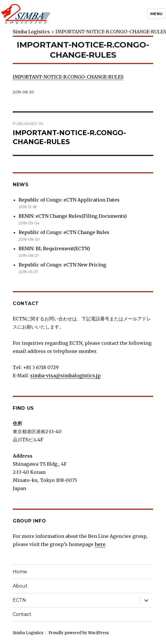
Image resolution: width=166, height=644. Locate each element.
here (100, 544)
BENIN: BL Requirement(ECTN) (54, 248)
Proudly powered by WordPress (79, 633)
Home (20, 572)
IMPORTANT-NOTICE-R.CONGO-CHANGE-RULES (68, 77)
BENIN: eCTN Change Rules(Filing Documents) (73, 216)
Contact (22, 614)
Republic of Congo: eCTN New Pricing (62, 265)
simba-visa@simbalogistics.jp (65, 375)
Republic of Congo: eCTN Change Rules (64, 232)
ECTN (19, 600)
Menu (157, 14)
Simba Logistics (28, 633)
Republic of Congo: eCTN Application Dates (69, 200)
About (20, 586)
